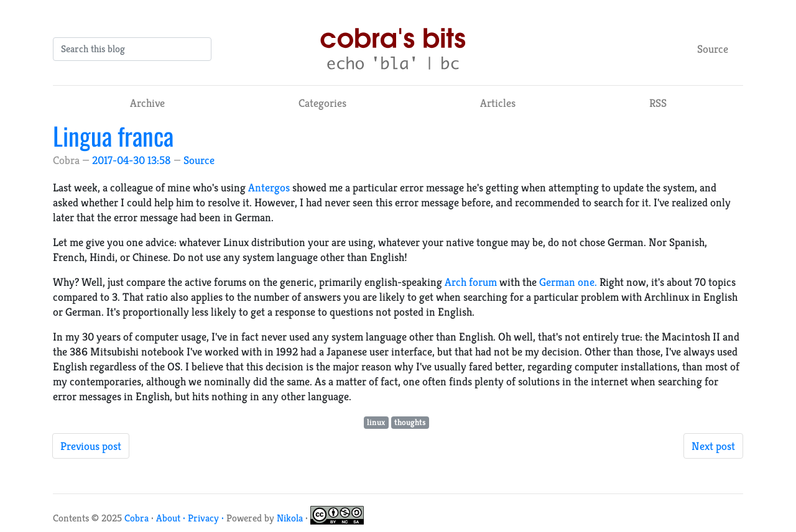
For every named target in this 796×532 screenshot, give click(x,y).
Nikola (290, 518)
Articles (498, 103)
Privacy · (207, 518)
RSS (658, 103)
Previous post (91, 446)
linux (376, 422)
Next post (713, 446)
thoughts (410, 422)
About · (172, 518)
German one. (568, 282)
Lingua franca (113, 135)
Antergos (269, 187)
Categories (322, 103)
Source (713, 49)
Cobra (137, 518)
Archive (147, 103)
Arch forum (471, 282)
